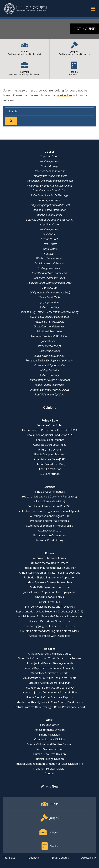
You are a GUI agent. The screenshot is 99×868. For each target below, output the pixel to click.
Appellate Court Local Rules (49, 278)
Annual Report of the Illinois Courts (50, 654)
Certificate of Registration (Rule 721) (50, 205)
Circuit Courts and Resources (50, 326)
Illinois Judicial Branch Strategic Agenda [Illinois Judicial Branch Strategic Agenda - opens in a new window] (49, 663)
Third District (49, 244)
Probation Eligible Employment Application (49, 360)
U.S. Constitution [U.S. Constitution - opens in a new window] (49, 474)
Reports (50, 649)
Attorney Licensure (50, 200)
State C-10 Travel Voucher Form (49, 587)
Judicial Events (50, 341)
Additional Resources (49, 331)
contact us (65, 95)
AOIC (50, 720)
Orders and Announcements (49, 171)
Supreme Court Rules (50, 425)
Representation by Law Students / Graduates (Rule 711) (50, 611)
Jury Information (49, 302)
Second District (49, 239)
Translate (9, 858)
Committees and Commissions (49, 190)
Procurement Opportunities (50, 365)
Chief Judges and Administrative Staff (49, 292)
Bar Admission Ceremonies (50, 535)
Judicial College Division (50, 759)
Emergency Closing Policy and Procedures (50, 607)
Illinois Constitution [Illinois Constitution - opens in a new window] (49, 469)
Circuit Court (49, 288)
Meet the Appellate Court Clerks (49, 273)
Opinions (50, 407)
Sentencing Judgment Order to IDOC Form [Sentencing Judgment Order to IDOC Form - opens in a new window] (49, 626)
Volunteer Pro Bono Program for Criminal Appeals (49, 511)
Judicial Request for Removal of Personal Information (50, 616)
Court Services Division (50, 749)
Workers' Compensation (50, 258)
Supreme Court (49, 156)
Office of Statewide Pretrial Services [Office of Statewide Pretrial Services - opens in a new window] (50, 390)
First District (49, 234)
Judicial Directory (49, 307)
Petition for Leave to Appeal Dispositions (50, 186)
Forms (50, 553)
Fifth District (50, 254)
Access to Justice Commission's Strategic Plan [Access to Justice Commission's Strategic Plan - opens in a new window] (50, 692)
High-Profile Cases (50, 351)
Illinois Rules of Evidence (49, 440)
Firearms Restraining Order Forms (50, 621)
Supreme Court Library (49, 540)
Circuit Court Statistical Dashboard (49, 317)
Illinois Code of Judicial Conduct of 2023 (49, 435)
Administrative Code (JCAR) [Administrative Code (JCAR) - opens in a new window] (49, 459)
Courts (49, 152)
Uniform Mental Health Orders (50, 563)
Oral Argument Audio (49, 268)
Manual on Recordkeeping (49, 322)
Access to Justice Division (50, 730)
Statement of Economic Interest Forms (50, 526)
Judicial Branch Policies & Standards (50, 380)
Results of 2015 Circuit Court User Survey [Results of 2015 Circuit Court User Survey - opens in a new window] (49, 688)
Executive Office (49, 725)
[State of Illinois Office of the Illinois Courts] (26, 9)
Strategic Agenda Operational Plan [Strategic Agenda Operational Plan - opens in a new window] (49, 683)
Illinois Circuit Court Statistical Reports (50, 697)
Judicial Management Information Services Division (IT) (49, 764)
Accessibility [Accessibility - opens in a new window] (89, 858)
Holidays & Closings (50, 370)
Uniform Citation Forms (49, 597)
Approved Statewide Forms (49, 558)
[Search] (49, 111)
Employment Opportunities (49, 356)
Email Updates (60, 858)
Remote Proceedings (49, 346)
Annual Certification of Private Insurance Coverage (50, 573)
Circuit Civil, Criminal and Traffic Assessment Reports (49, 658)
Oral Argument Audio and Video (49, 176)
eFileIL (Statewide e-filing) (49, 501)
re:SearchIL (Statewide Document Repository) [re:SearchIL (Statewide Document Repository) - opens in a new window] (49, 497)
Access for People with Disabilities (49, 336)
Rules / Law (50, 420)
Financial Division (49, 735)
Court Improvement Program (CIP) (49, 516)
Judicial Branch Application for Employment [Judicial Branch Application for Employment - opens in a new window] (49, 592)
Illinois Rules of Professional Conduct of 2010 (49, 430)
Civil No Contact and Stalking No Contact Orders (49, 631)
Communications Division (50, 739)
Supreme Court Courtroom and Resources (49, 220)
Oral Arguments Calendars (50, 263)
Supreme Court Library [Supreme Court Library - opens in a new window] (49, 215)
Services (49, 487)
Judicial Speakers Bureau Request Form (50, 582)
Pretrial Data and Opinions (49, 394)
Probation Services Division (49, 769)
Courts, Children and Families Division (50, 744)
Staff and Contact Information (49, 210)
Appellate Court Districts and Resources (50, 283)
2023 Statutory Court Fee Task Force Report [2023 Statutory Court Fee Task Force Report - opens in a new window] (50, 678)
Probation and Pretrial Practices (49, 521)
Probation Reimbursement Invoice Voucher (50, 568)
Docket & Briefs (49, 166)
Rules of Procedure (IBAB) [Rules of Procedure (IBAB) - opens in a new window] (50, 464)
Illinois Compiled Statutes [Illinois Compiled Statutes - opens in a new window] (50, 454)
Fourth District (49, 249)
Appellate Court (50, 224)
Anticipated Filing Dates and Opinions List (49, 181)
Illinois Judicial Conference (49, 385)
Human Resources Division (49, 754)
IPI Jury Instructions (49, 450)
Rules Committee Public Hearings (49, 195)
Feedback (33, 858)
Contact (50, 773)
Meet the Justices (49, 161)
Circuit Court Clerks (50, 297)
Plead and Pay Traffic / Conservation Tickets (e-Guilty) (50, 312)
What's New (50, 786)
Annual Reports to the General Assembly (50, 668)
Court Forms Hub (50, 602)
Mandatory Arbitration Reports (50, 673)
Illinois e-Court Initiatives (50, 492)
